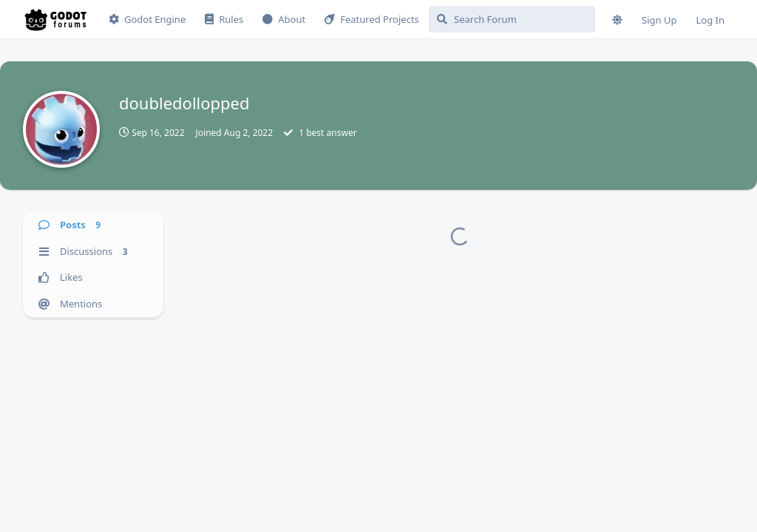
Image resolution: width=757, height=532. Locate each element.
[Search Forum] (512, 19)
